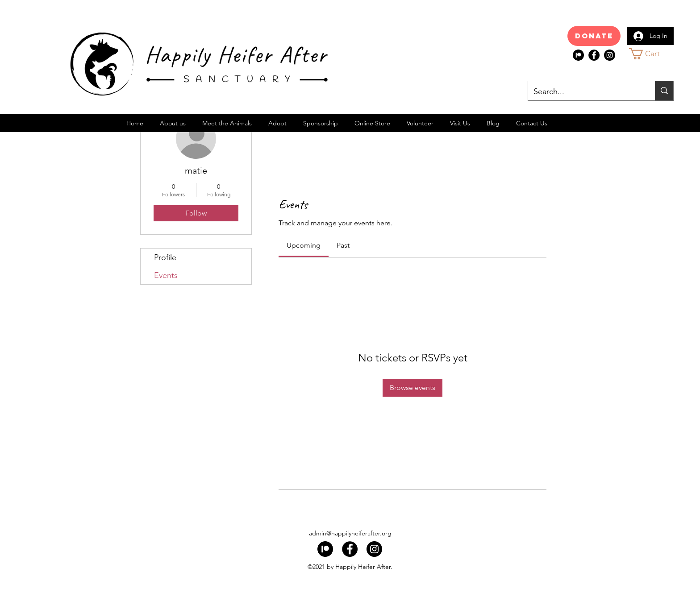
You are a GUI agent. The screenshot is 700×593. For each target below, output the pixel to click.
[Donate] (594, 36)
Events (166, 275)
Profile (165, 257)
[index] (578, 55)
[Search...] (585, 92)
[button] (652, 54)
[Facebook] (594, 55)
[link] (304, 245)
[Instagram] (610, 55)
